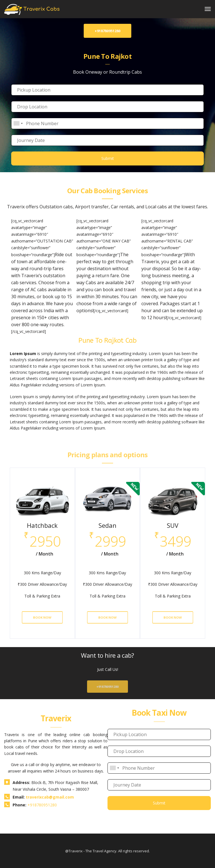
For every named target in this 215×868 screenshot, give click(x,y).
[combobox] (18, 123)
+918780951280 (107, 687)
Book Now (42, 617)
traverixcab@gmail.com (50, 797)
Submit (108, 158)
